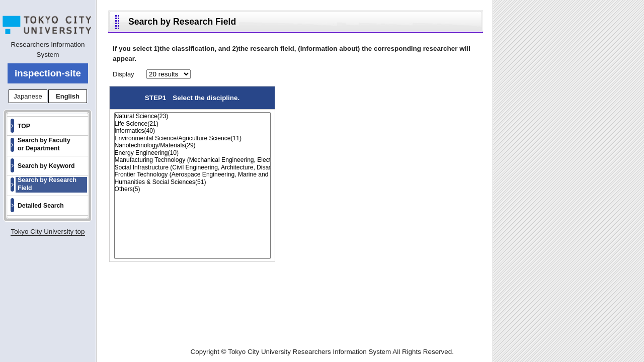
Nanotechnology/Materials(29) (192, 146)
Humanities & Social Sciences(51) (192, 182)
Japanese (28, 96)
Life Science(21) (192, 124)
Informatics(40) (192, 131)
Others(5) (192, 189)
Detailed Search (41, 206)
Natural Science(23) (192, 116)
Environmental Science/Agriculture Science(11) (192, 139)
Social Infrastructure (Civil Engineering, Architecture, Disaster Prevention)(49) (192, 168)
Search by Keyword (46, 166)
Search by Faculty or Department (44, 144)
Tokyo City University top (48, 232)
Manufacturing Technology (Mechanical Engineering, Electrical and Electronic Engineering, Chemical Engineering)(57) (192, 160)
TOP (24, 126)
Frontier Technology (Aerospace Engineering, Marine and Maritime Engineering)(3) (192, 175)
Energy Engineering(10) (192, 153)
